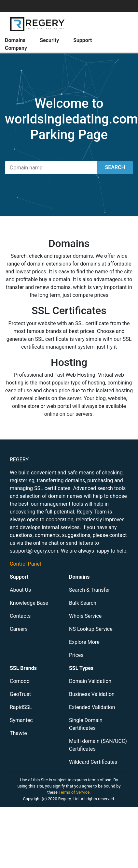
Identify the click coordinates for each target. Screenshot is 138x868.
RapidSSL (21, 707)
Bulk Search (83, 603)
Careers (19, 629)
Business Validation (92, 694)
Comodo (20, 681)
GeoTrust (20, 694)
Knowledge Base (29, 603)
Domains (15, 40)
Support (83, 40)
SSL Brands (23, 668)
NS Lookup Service (91, 629)
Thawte (18, 733)
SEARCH (115, 167)
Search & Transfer (90, 590)
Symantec (21, 720)
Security (49, 40)
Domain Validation (90, 681)
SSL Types (81, 668)
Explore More (84, 642)
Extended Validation (92, 707)
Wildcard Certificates (93, 762)
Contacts (20, 616)
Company (16, 48)
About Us (20, 590)
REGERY (19, 460)
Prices (76, 655)
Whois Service (85, 616)
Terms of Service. (75, 792)
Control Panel (25, 564)
